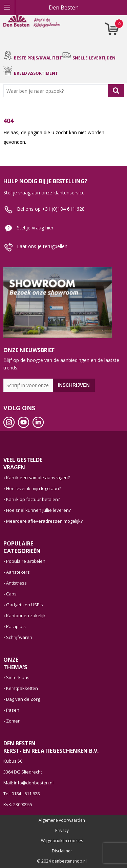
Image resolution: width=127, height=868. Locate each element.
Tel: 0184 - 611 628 (22, 794)
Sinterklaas (18, 677)
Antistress (16, 583)
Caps (11, 594)
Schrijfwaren (19, 637)
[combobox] (57, 91)
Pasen (13, 710)
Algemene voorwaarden (62, 820)
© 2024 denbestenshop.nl (62, 861)
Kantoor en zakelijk (26, 615)
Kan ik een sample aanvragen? (38, 478)
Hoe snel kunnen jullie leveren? (38, 510)
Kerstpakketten (22, 688)
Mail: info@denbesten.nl (28, 783)
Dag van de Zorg (23, 699)
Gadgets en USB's (25, 605)
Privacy (62, 831)
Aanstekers (18, 572)
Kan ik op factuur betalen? (33, 499)
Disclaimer (62, 851)
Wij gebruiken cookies (62, 841)
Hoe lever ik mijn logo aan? (34, 488)
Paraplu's (16, 626)
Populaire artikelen (26, 561)
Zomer (13, 721)
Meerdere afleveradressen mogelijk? (44, 521)
